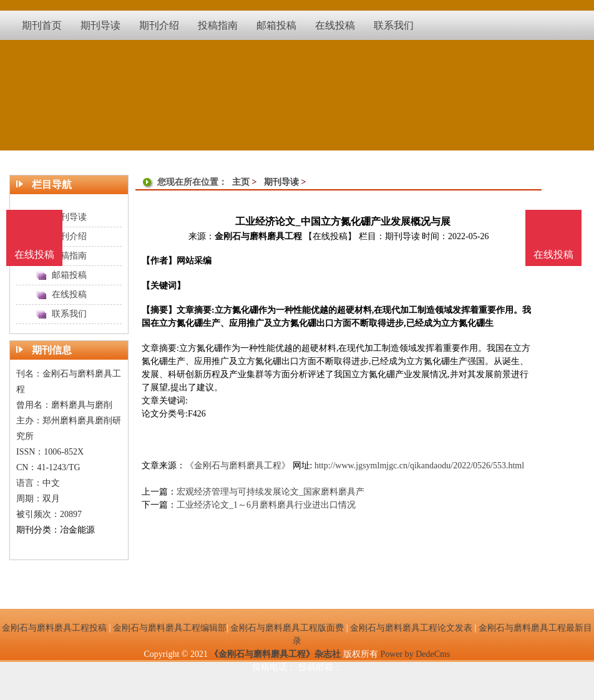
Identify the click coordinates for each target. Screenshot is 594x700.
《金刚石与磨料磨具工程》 (238, 466)
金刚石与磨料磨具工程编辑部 (170, 628)
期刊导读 (281, 182)
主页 (241, 182)
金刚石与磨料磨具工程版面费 (287, 628)
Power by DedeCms (415, 654)
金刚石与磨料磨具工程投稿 (54, 628)
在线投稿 (553, 254)
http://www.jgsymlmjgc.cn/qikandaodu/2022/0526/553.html (419, 466)
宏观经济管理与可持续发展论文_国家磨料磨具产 (270, 492)
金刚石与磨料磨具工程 (258, 236)
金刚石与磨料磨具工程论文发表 (411, 628)
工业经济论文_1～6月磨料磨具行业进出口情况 (266, 505)
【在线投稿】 (330, 236)
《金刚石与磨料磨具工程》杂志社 (275, 654)
